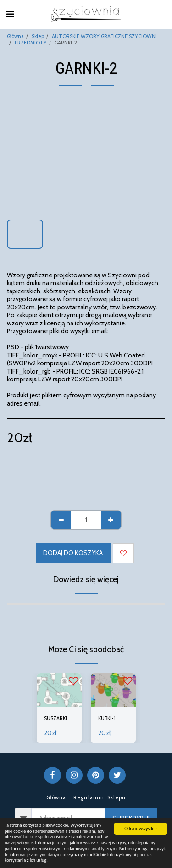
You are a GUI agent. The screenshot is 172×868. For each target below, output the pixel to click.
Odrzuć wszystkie (140, 828)
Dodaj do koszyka (73, 553)
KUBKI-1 (107, 718)
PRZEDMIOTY (31, 43)
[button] (10, 14)
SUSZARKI (55, 718)
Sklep (38, 36)
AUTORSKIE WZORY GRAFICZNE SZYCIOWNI (104, 36)
